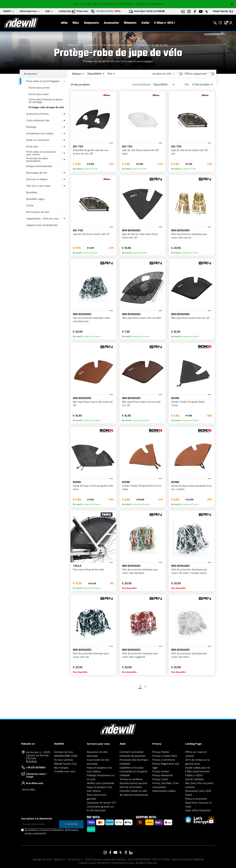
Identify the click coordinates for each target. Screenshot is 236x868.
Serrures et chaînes (37, 179)
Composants (91, 23)
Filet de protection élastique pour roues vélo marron (189, 236)
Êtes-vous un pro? (97, 795)
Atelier (145, 23)
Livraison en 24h (162, 74)
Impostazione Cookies (164, 791)
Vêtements (130, 23)
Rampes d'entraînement (39, 166)
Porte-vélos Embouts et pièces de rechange (46, 101)
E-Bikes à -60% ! (165, 23)
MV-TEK (78, 147)
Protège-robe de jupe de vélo (152, 45)
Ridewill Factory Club (65, 764)
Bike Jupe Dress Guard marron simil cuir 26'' (141, 404)
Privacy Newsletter (163, 775)
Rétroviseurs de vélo (38, 212)
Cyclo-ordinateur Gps (38, 120)
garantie (91, 799)
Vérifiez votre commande (100, 783)
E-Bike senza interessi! (197, 772)
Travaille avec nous (65, 772)
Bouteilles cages (35, 199)
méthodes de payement (133, 756)
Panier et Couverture (38, 140)
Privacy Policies (161, 752)
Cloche (30, 206)
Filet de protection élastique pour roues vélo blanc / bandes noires (189, 571)
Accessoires (111, 23)
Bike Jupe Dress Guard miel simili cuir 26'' (93, 404)
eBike (64, 23)
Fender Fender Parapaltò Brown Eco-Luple (142, 488)
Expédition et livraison (132, 768)
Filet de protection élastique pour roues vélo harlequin (140, 571)
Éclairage (31, 127)
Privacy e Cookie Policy (165, 756)
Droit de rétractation (131, 787)
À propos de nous (64, 752)
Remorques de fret (37, 173)
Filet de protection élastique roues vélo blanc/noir (92, 320)
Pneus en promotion (196, 799)
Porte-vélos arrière (39, 88)
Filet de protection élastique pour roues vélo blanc (189, 655)
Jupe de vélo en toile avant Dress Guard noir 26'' (140, 236)
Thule (77, 566)
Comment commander (132, 752)
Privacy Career (160, 779)
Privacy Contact (161, 772)
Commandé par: (142, 85)
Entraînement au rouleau (40, 134)
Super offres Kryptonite (198, 810)
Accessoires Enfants (38, 114)
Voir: (187, 85)
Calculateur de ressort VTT (102, 803)
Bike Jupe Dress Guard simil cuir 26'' (191, 318)
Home (71, 45)
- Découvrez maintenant (149, 4)
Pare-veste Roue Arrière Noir (89, 570)
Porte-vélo (32, 147)
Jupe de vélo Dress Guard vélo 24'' (92, 234)
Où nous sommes (64, 760)
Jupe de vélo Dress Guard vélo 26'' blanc (141, 152)
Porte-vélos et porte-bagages (117, 45)
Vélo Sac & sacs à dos (38, 186)
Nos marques (61, 768)
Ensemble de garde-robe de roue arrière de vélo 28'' (91, 152)
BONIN (175, 398)
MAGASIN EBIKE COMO (66, 756)
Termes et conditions (131, 779)
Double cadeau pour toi (198, 768)
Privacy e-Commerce (164, 760)
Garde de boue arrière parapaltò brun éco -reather (191, 488)
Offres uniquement (196, 74)
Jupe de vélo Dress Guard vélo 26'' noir (190, 152)
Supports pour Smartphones (42, 225)
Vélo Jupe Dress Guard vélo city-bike (142, 318)
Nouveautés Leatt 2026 (198, 791)
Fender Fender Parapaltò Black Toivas (188, 404)
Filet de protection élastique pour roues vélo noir (91, 655)
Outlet (189, 795)
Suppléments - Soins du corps (43, 219)
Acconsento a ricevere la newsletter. (52, 832)
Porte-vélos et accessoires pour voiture (41, 153)
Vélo (79, 45)
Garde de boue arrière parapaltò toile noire (93, 488)
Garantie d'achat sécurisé (133, 783)
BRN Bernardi (131, 230)
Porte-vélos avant (39, 94)
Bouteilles (32, 192)
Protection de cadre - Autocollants (38, 160)
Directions (31, 761)
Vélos (76, 23)
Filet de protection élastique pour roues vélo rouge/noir (140, 655)
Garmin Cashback (194, 779)
